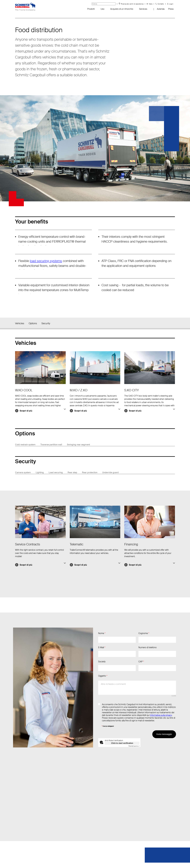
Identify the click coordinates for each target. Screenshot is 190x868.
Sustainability (21, 840)
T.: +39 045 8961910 (57, 824)
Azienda (161, 9)
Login (171, 4)
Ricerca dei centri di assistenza (132, 4)
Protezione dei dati (75, 861)
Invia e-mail (52, 818)
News (18, 818)
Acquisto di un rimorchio (122, 9)
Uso (102, 9)
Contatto (161, 4)
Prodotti (91, 9)
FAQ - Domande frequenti (27, 835)
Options (33, 323)
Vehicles (20, 323)
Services (143, 9)
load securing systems (46, 261)
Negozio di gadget (24, 829)
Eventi (18, 824)
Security (46, 323)
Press (171, 9)
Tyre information (23, 845)
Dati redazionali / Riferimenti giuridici (107, 861)
